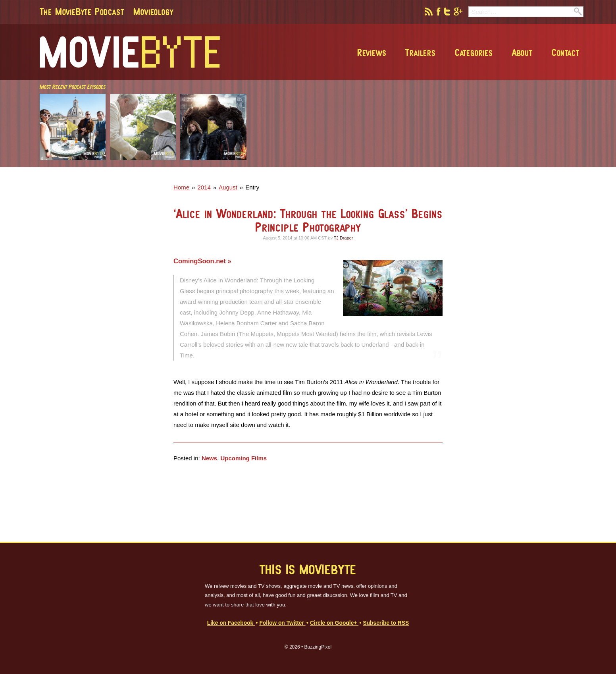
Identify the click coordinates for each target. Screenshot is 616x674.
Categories (474, 52)
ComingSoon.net (201, 261)
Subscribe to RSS (386, 623)
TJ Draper (344, 238)
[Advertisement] (468, 165)
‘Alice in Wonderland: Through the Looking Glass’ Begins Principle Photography (308, 220)
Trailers (420, 52)
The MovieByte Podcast (82, 12)
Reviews (372, 52)
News (209, 458)
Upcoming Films (244, 458)
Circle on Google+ (334, 623)
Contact (566, 52)
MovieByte (130, 52)
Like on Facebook (231, 623)
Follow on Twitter (282, 623)
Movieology (153, 12)
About (522, 52)
